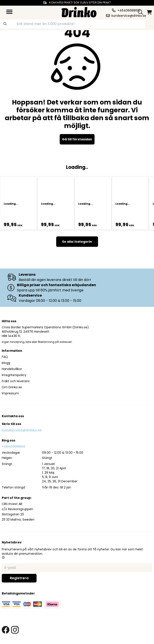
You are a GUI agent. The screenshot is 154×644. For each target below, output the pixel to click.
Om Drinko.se (12, 387)
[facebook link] (6, 630)
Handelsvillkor (12, 369)
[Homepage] (79, 12)
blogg (6, 363)
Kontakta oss (13, 416)
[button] (3, 557)
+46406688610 (14, 446)
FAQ (5, 357)
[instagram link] (15, 630)
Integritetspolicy (14, 375)
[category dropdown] (9, 12)
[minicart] (149, 12)
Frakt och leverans (16, 381)
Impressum (10, 393)
